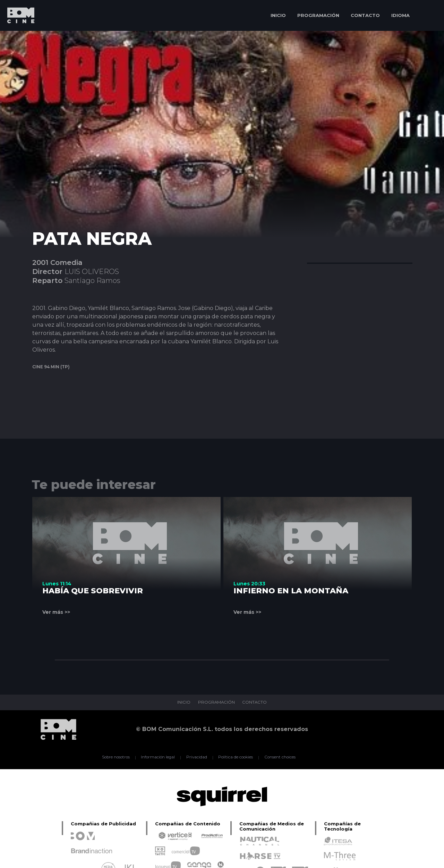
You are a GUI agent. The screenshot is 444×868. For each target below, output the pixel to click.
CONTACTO (365, 15)
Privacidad (196, 757)
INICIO (278, 15)
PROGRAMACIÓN (318, 15)
